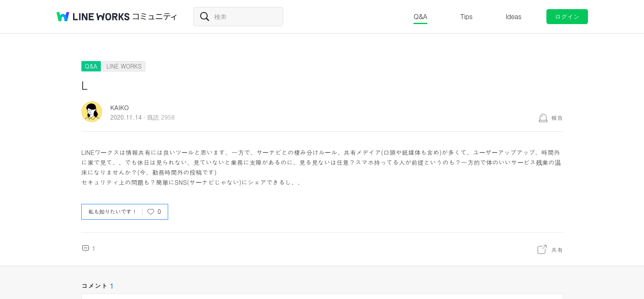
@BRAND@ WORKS (93, 17)
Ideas (514, 16)
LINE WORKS (124, 66)
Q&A (420, 16)
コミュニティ (155, 17)
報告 (557, 118)
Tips (466, 16)
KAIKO (120, 107)
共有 (557, 250)
